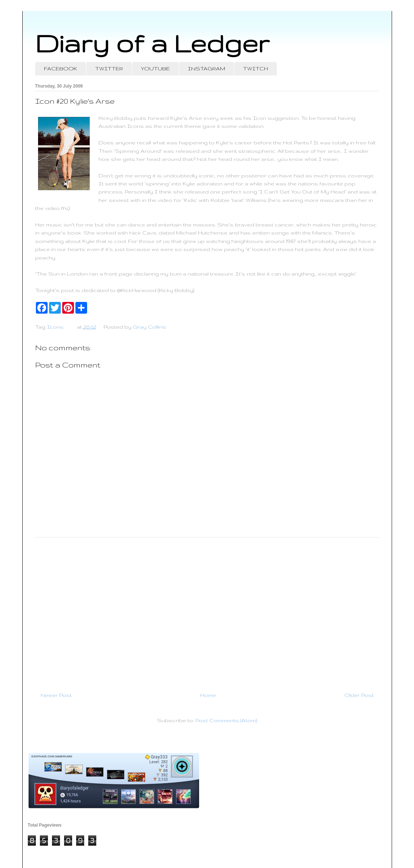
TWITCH (256, 69)
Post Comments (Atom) (226, 720)
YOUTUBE (155, 69)
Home (208, 695)
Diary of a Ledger (152, 43)
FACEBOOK (61, 69)
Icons (55, 327)
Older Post (359, 695)
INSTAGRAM (206, 69)
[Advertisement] (207, 612)
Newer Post (56, 695)
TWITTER (109, 69)
